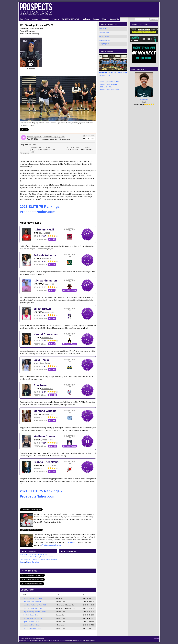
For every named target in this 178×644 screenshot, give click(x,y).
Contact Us (114, 19)
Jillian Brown (42, 309)
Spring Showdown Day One (32, 622)
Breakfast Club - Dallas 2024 (109, 84)
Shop (104, 19)
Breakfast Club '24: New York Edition (113, 73)
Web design (156, 638)
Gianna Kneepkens (46, 462)
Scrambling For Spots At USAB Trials (35, 605)
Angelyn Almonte (105, 40)
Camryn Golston (104, 36)
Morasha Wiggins (45, 411)
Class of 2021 (44, 233)
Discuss (107, 75)
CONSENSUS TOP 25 (71, 19)
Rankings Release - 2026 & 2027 (33, 598)
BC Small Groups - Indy (31, 615)
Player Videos (71, 290)
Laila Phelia (41, 360)
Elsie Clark (103, 29)
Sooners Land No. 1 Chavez (32, 625)
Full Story (102, 75)
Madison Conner (44, 436)
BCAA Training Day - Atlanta (32, 628)
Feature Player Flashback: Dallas (110, 82)
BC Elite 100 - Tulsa (106, 87)
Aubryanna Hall (44, 230)
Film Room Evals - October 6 (32, 602)
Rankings (45, 19)
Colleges (86, 19)
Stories (35, 19)
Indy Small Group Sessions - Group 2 (35, 612)
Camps (96, 19)
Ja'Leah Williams (45, 255)
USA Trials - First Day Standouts (33, 608)
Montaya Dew (144, 99)
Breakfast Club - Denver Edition (110, 90)
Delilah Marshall (104, 33)
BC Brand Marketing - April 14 (33, 618)
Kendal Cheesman (46, 334)
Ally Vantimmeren (45, 281)
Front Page (25, 19)
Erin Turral (41, 385)
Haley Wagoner (104, 44)
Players (56, 19)
